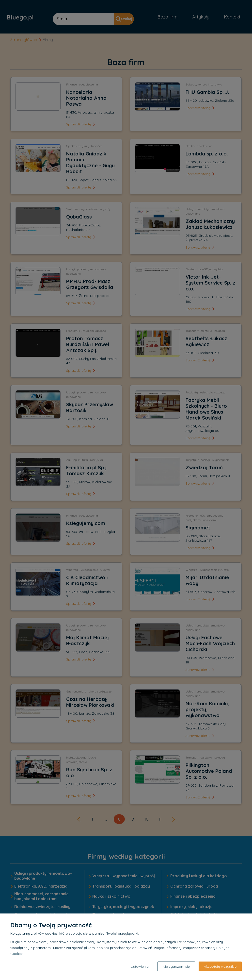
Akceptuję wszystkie (220, 966)
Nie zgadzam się (176, 966)
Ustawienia (140, 966)
